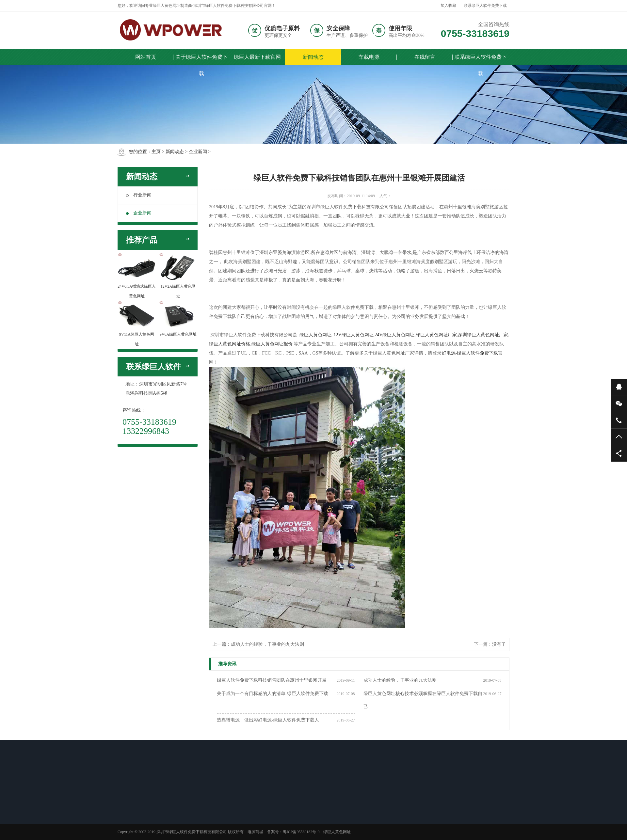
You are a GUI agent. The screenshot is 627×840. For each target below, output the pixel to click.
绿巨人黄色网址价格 (230, 344)
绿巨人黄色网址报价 (272, 344)
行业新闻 (139, 195)
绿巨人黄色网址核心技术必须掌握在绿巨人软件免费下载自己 (423, 700)
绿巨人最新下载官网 (257, 57)
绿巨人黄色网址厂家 (436, 335)
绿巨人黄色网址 (315, 335)
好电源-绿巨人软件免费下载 (470, 353)
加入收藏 (448, 6)
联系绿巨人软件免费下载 (485, 6)
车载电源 (369, 57)
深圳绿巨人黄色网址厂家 (483, 335)
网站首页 (146, 57)
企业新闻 (198, 152)
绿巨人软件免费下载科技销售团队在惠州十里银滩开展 (272, 680)
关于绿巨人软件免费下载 (201, 60)
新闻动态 (313, 57)
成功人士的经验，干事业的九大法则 (267, 644)
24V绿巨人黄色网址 (394, 335)
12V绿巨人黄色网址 (354, 335)
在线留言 (425, 57)
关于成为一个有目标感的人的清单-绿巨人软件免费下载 (273, 694)
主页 (156, 152)
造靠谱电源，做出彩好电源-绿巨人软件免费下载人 (268, 720)
